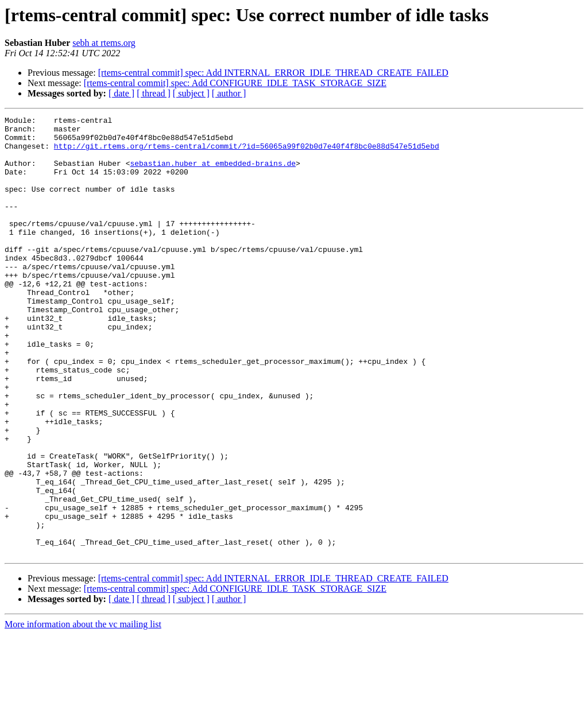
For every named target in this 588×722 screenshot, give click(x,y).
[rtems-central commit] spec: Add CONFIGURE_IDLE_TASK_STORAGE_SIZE (235, 83)
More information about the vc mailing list (83, 712)
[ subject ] (191, 93)
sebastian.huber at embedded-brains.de (213, 173)
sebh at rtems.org (104, 43)
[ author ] (229, 93)
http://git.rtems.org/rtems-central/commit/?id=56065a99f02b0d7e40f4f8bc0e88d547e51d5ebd (247, 153)
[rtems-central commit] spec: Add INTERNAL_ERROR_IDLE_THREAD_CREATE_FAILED (273, 73)
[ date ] (121, 93)
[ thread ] (154, 93)
